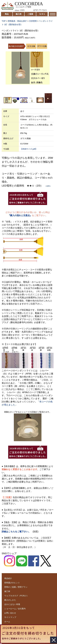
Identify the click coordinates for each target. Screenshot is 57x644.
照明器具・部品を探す (17, 21)
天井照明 (33, 21)
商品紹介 (8, 578)
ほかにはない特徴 (12, 604)
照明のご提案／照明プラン (16, 587)
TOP (4, 21)
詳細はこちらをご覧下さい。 (16, 532)
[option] (28, 68)
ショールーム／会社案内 (15, 609)
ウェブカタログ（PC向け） (16, 596)
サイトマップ (10, 617)
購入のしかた (10, 600)
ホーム (7, 622)
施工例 (7, 591)
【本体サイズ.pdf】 (29, 149)
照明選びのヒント (12, 583)
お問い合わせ (10, 613)
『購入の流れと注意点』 (20, 215)
